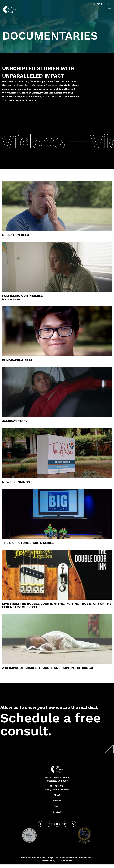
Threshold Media (85, 858)
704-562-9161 (102, 4)
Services (57, 801)
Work (57, 806)
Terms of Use (66, 861)
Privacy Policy (49, 861)
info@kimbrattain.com (57, 789)
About (57, 795)
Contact (57, 812)
